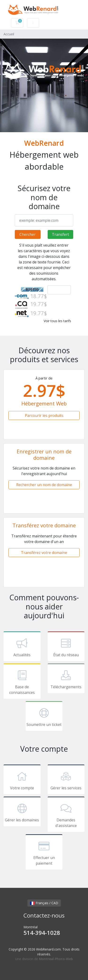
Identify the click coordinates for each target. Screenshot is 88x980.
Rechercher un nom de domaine (44, 485)
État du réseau (66, 647)
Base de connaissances (22, 682)
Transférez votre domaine (44, 553)
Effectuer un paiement (44, 853)
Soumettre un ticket (44, 717)
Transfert (60, 234)
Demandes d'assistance (66, 815)
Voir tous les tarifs (57, 321)
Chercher (28, 234)
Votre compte (22, 780)
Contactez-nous (44, 915)
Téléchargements (66, 679)
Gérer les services (66, 780)
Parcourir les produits (44, 415)
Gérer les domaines (22, 812)
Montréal (44, 931)
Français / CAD (44, 903)
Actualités (22, 647)
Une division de (44, 959)
